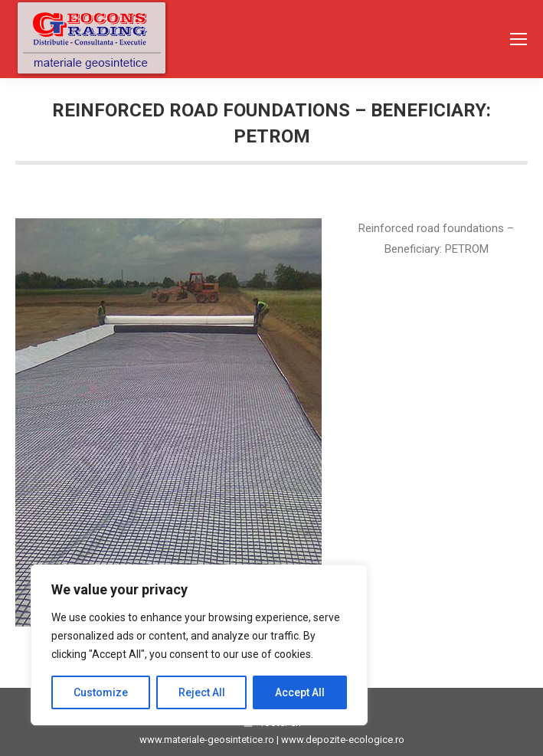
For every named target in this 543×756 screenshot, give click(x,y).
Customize (101, 692)
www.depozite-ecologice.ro (343, 740)
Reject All (202, 692)
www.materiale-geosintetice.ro (207, 740)
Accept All (300, 692)
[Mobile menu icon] (518, 39)
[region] (199, 645)
